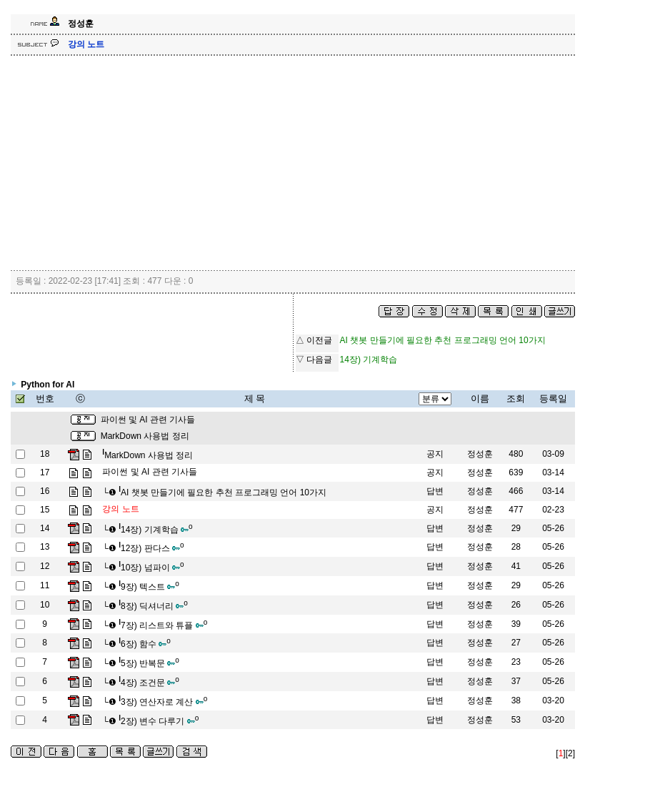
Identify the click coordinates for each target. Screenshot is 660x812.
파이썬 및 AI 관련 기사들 (148, 420)
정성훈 (480, 454)
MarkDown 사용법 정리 (145, 436)
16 (45, 491)
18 (45, 454)
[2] (570, 753)
